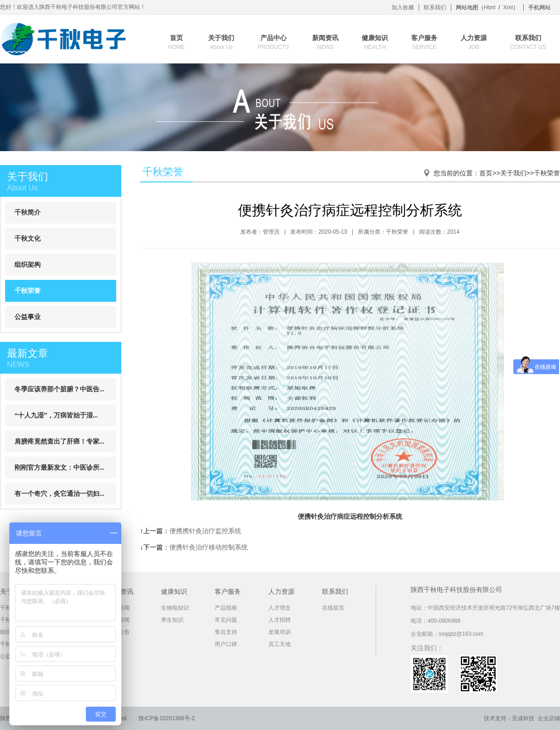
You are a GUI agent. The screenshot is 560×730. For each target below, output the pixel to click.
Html (490, 7)
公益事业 (28, 317)
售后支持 (226, 632)
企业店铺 (549, 718)
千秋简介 (28, 212)
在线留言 (333, 608)
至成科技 (523, 718)
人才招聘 (280, 620)
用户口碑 (226, 644)
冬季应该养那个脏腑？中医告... (59, 389)
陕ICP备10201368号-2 (167, 718)
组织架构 (28, 265)
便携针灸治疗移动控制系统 (209, 547)
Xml (508, 7)
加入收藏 (403, 7)
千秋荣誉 (28, 291)
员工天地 (280, 644)
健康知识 (375, 43)
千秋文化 (28, 239)
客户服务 (424, 43)
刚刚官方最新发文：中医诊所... (59, 468)
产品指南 (226, 608)
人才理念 (280, 608)
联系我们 (435, 7)
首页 (176, 43)
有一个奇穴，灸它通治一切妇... (59, 494)
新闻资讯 (325, 43)
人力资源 (474, 43)
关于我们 (221, 43)
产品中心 (273, 43)
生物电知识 (175, 608)
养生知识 (172, 620)
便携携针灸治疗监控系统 (205, 531)
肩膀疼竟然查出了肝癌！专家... (59, 441)
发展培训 (280, 632)
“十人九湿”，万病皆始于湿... (56, 415)
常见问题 (226, 620)
